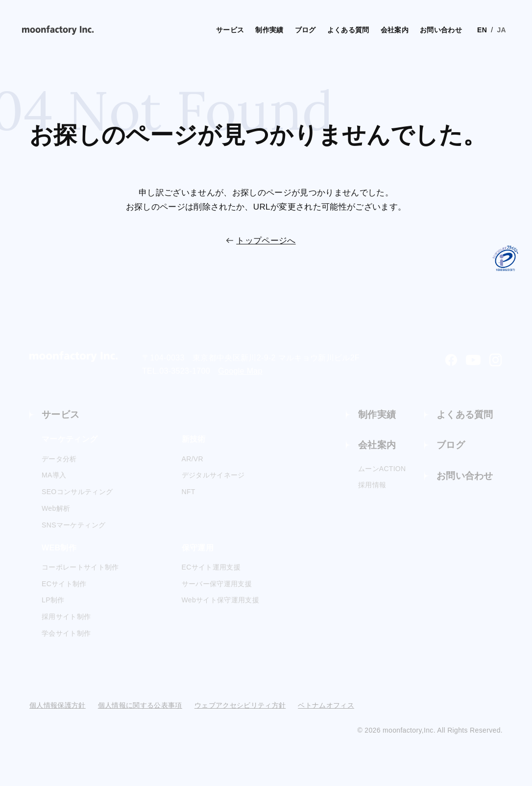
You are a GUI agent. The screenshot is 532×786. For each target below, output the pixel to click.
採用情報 (372, 487)
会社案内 (375, 30)
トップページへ (266, 241)
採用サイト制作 (66, 618)
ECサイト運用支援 (211, 568)
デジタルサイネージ (213, 476)
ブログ (281, 30)
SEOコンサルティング (77, 493)
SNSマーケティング (73, 525)
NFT (189, 493)
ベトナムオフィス (326, 706)
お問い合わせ (424, 30)
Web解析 (56, 509)
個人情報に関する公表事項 (140, 706)
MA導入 (54, 476)
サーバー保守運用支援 (217, 584)
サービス (202, 30)
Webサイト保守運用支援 (221, 601)
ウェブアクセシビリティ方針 (240, 706)
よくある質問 (326, 30)
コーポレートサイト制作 (80, 568)
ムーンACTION (382, 470)
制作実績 (244, 30)
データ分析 (59, 459)
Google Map (240, 371)
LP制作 (53, 601)
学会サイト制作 (66, 634)
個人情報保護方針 (58, 706)
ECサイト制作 (64, 584)
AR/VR (193, 459)
